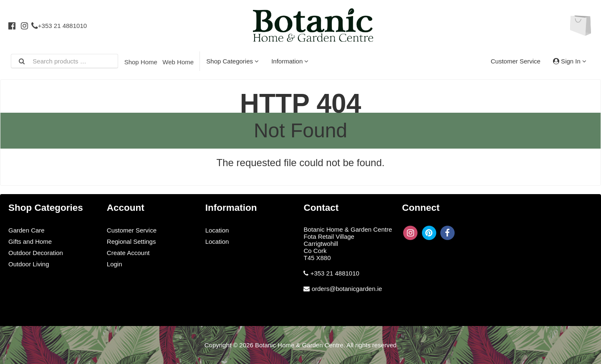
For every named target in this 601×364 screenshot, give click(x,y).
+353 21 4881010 (59, 26)
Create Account (128, 253)
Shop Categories (232, 61)
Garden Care (27, 230)
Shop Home (141, 62)
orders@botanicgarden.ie (347, 289)
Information (290, 61)
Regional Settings (131, 241)
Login (115, 264)
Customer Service (516, 61)
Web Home (178, 62)
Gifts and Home (30, 241)
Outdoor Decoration (36, 253)
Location (217, 230)
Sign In (570, 61)
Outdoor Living (29, 264)
